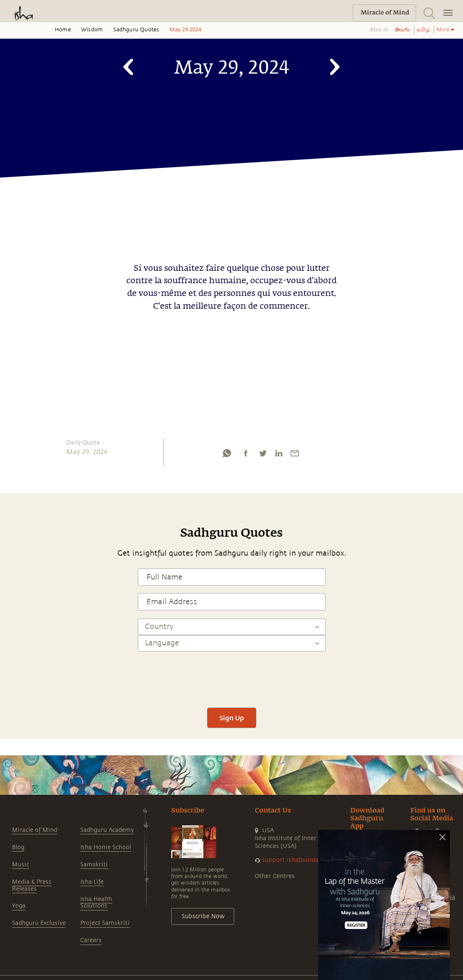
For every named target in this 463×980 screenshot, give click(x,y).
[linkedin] (279, 455)
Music (21, 865)
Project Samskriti (105, 923)
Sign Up (232, 718)
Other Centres (275, 876)
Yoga (19, 906)
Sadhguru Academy (107, 830)
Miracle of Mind (35, 830)
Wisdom (92, 30)
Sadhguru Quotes (136, 30)
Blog (18, 847)
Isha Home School (106, 847)
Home (63, 30)
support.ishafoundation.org (302, 860)
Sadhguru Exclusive (39, 923)
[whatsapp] (227, 455)
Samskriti (94, 865)
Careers (91, 940)
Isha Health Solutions (96, 903)
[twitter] (263, 455)
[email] (295, 455)
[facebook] (246, 455)
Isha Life (92, 882)
